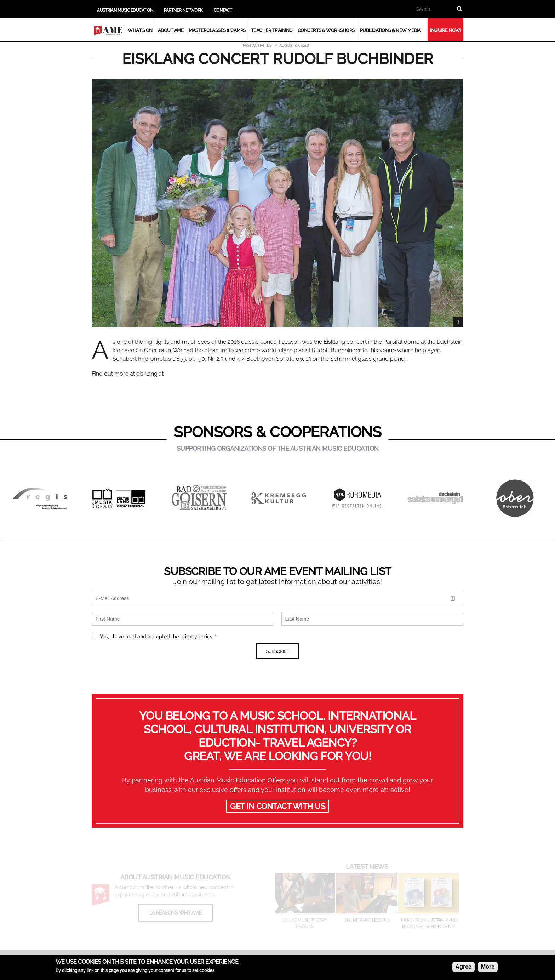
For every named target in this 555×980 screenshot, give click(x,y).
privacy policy (196, 637)
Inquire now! (445, 30)
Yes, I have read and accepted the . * (158, 637)
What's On (140, 30)
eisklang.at (150, 374)
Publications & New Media (390, 30)
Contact (223, 10)
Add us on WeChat (246, 10)
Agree (464, 967)
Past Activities (257, 45)
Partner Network (183, 10)
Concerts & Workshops (326, 30)
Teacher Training (272, 30)
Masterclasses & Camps (217, 30)
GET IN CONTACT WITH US (277, 806)
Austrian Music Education (125, 10)
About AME (171, 30)
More (488, 967)
